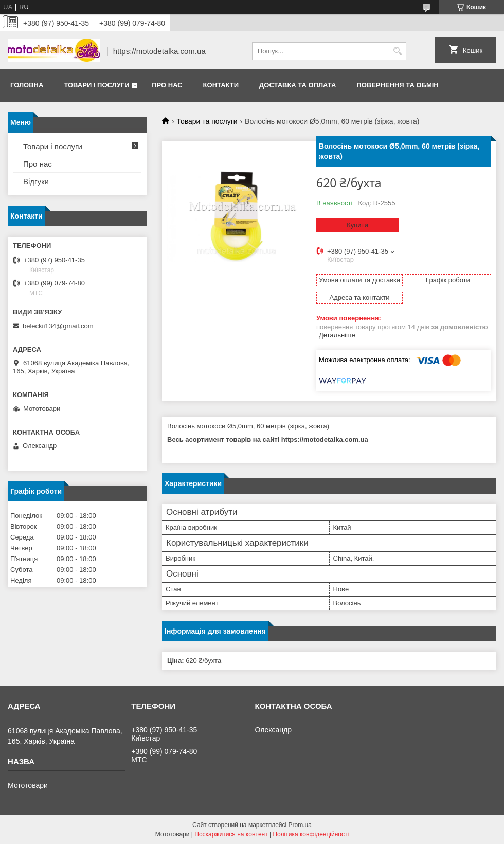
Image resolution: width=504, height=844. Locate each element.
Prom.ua (300, 825)
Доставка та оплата (298, 85)
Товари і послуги (96, 85)
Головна (27, 85)
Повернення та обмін (397, 85)
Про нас (167, 85)
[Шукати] (397, 51)
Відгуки (36, 181)
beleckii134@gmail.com (58, 326)
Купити (357, 225)
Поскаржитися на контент (231, 834)
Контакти (221, 85)
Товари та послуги (207, 121)
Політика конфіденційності (311, 834)
